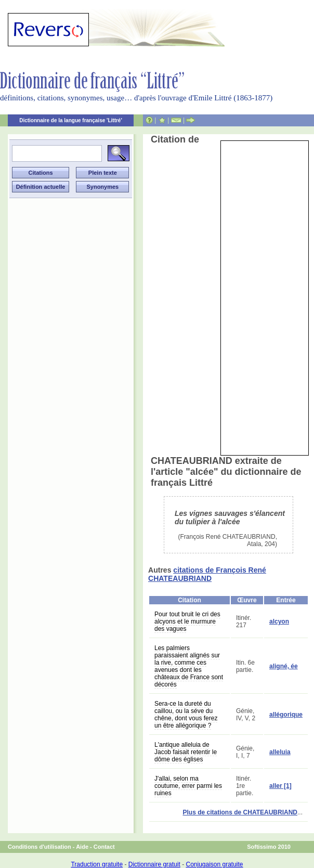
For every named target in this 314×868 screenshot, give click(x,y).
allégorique (286, 715)
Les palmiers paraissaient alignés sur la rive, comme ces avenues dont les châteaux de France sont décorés (189, 666)
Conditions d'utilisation (40, 847)
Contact (104, 847)
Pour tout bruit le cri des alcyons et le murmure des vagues (187, 621)
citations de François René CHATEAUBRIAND (207, 574)
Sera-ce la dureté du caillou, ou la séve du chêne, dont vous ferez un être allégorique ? (186, 715)
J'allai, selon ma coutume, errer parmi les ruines (188, 786)
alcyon (279, 621)
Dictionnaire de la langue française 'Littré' (71, 120)
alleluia (280, 752)
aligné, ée (284, 666)
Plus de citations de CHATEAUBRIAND (240, 812)
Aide (82, 847)
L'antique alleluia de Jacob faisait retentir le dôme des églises (186, 752)
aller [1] (280, 786)
